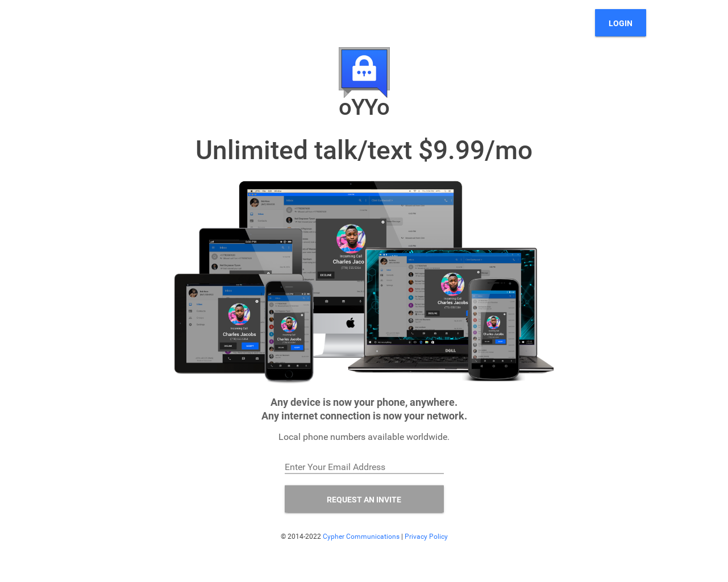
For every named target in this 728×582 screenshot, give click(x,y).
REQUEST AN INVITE (364, 499)
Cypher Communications (361, 536)
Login (621, 23)
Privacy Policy (426, 536)
